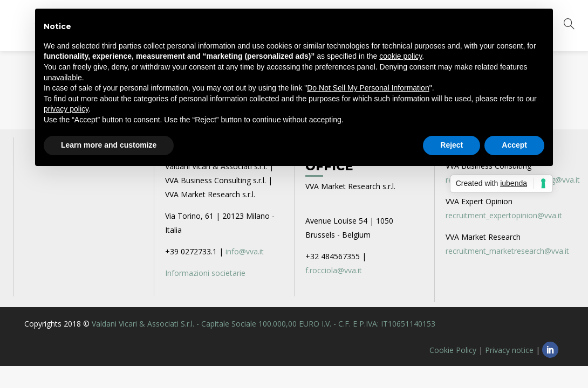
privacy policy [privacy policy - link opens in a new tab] (66, 109)
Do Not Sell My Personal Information (368, 88)
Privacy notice (509, 350)
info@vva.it (245, 251)
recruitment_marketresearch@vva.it (507, 251)
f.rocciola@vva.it (334, 270)
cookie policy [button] (401, 56)
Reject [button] (452, 145)
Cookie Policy (453, 350)
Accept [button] (514, 145)
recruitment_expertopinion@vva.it (504, 215)
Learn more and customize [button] (109, 145)
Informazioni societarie (205, 273)
